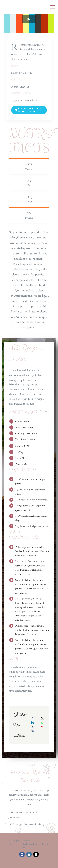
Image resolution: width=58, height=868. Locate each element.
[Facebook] (32, 718)
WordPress (30, 848)
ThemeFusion (17, 844)
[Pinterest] (42, 727)
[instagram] (29, 854)
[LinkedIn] (32, 723)
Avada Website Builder (40, 840)
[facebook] (22, 854)
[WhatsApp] (43, 723)
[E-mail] (40, 731)
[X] (42, 718)
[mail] (36, 854)
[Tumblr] (32, 727)
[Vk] (32, 731)
